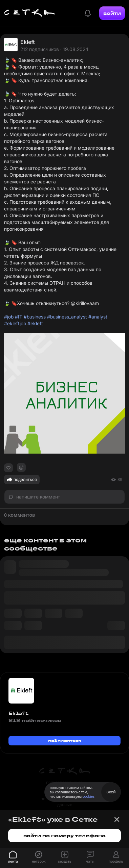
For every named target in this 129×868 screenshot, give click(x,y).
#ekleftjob (15, 323)
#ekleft (35, 323)
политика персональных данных (65, 802)
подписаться (65, 741)
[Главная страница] (29, 13)
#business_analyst (67, 317)
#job (9, 317)
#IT (19, 317)
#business (35, 317)
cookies (89, 796)
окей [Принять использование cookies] (111, 792)
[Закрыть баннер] (117, 819)
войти (112, 13)
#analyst (98, 317)
